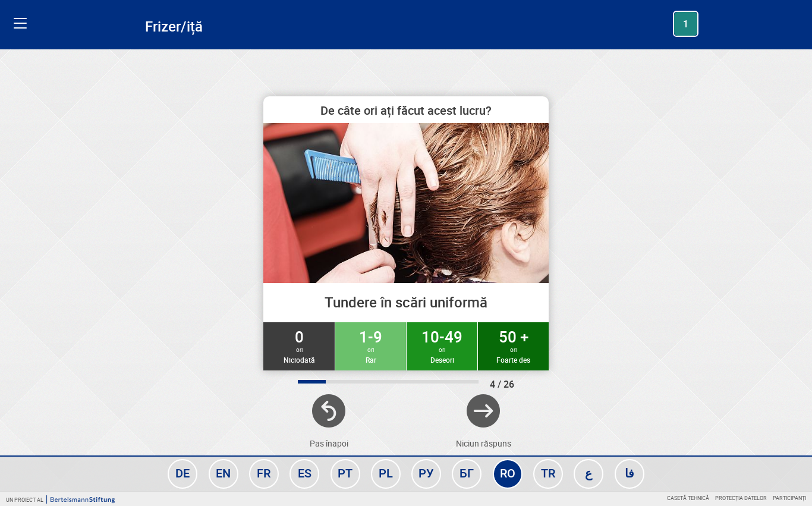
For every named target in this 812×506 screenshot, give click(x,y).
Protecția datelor (741, 498)
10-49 (442, 345)
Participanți (789, 498)
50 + (513, 345)
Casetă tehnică (688, 498)
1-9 (371, 345)
